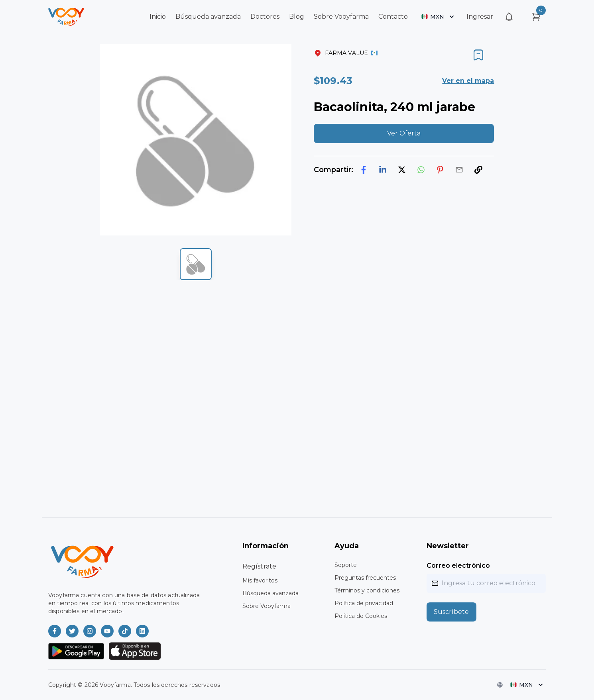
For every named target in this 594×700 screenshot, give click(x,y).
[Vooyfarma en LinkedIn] (142, 631)
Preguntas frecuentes (365, 578)
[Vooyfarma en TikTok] (125, 631)
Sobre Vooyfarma (341, 17)
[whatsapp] (421, 170)
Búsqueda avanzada (208, 17)
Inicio (158, 17)
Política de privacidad (364, 603)
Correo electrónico (458, 566)
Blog (297, 17)
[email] (459, 170)
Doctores (265, 17)
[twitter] (402, 170)
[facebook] (364, 170)
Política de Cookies (361, 616)
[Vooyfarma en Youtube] (107, 631)
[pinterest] (440, 170)
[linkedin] (383, 170)
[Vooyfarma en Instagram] (90, 631)
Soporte (346, 565)
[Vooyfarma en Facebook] (55, 631)
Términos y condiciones (367, 590)
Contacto (393, 17)
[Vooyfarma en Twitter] (72, 631)
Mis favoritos (260, 580)
